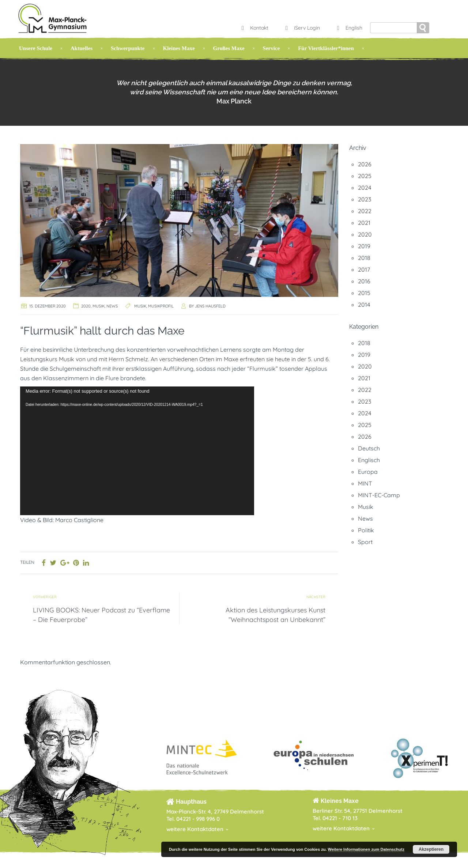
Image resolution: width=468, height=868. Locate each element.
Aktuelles (82, 48)
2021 (364, 223)
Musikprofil (161, 306)
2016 (364, 281)
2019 (364, 246)
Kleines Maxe (179, 48)
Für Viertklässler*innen (326, 48)
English (349, 28)
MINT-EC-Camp (379, 495)
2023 (365, 199)
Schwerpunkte (128, 48)
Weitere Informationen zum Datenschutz (366, 849)
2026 (365, 164)
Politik (366, 530)
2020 (86, 306)
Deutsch (369, 448)
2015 (364, 293)
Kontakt (254, 28)
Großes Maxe (229, 48)
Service (271, 48)
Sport (365, 542)
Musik (99, 306)
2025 (365, 176)
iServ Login (302, 28)
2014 (364, 305)
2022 (365, 211)
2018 (364, 258)
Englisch (369, 460)
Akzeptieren (431, 849)
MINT (365, 483)
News (112, 306)
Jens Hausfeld (210, 306)
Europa (368, 472)
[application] (137, 451)
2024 (365, 188)
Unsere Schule (36, 48)
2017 (364, 269)
